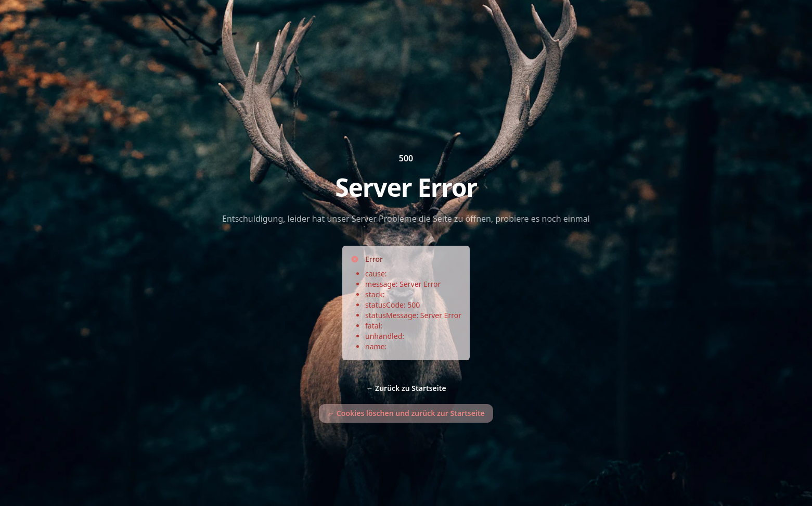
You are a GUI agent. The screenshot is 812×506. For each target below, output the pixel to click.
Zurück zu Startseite (406, 388)
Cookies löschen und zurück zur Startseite (406, 413)
